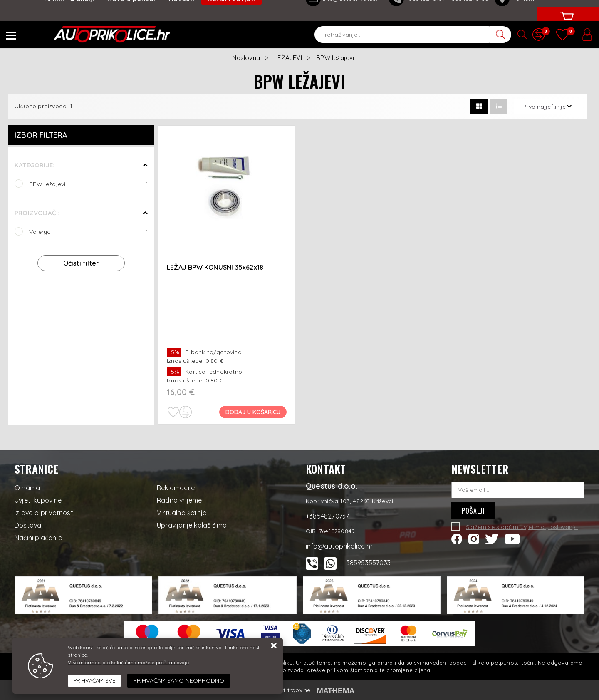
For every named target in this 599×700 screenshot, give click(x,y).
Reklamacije (176, 488)
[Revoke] (179, 681)
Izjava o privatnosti (45, 513)
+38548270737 (327, 516)
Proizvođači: (37, 213)
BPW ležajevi (88, 184)
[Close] (94, 681)
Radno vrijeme (179, 500)
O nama (27, 488)
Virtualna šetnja (182, 513)
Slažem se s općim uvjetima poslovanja (522, 527)
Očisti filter (81, 263)
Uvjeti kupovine (38, 500)
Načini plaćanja (38, 538)
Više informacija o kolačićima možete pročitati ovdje (128, 662)
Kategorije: (34, 165)
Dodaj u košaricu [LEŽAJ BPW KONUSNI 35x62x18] (253, 412)
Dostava (28, 525)
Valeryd (88, 232)
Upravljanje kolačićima (192, 525)
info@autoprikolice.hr (339, 546)
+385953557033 (366, 563)
